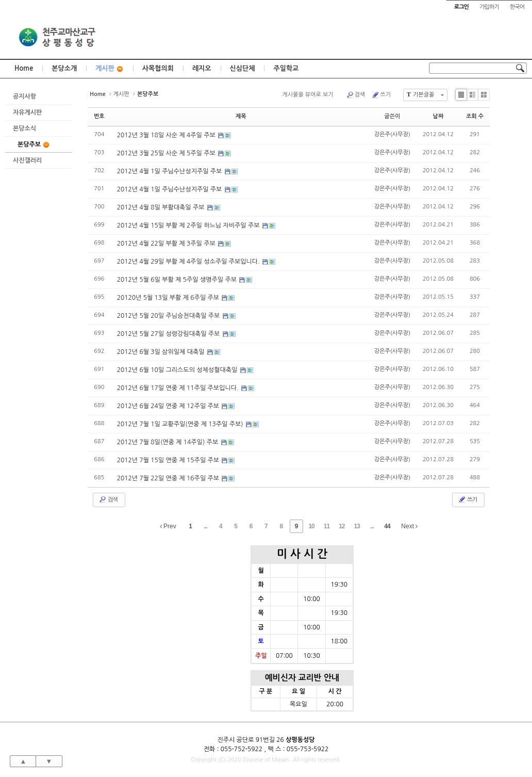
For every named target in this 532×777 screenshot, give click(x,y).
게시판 (110, 69)
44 (387, 526)
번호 (99, 116)
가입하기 (489, 7)
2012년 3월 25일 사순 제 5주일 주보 (167, 153)
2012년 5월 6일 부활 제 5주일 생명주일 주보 (178, 280)
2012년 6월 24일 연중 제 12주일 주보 (169, 406)
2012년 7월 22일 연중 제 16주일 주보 (169, 478)
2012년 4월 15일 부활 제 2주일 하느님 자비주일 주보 (189, 225)
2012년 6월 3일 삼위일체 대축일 (162, 352)
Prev (168, 526)
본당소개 (64, 68)
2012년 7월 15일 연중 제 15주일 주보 (169, 460)
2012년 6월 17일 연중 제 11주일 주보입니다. (179, 388)
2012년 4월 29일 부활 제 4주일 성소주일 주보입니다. (189, 262)
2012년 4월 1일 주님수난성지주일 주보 (170, 171)
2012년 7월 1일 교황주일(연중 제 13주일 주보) (181, 424)
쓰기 (381, 95)
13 (357, 526)
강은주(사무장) (392, 134)
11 (327, 526)
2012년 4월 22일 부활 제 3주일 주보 (167, 244)
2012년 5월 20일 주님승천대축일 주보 (169, 316)
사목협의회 (158, 68)
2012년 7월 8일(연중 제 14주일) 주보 (169, 442)
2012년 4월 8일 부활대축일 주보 (162, 207)
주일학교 (286, 68)
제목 (241, 116)
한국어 (517, 7)
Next (409, 526)
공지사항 (24, 96)
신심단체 (243, 68)
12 (342, 526)
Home (24, 68)
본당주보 (34, 145)
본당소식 (24, 128)
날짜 (438, 116)
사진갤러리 (27, 160)
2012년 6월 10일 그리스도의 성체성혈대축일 (178, 370)
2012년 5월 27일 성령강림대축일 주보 (169, 334)
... (205, 526)
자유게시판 (27, 112)
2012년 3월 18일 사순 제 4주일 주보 (167, 135)
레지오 (202, 68)
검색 (356, 95)
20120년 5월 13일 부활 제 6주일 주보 (169, 298)
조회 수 (475, 116)
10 (311, 526)
